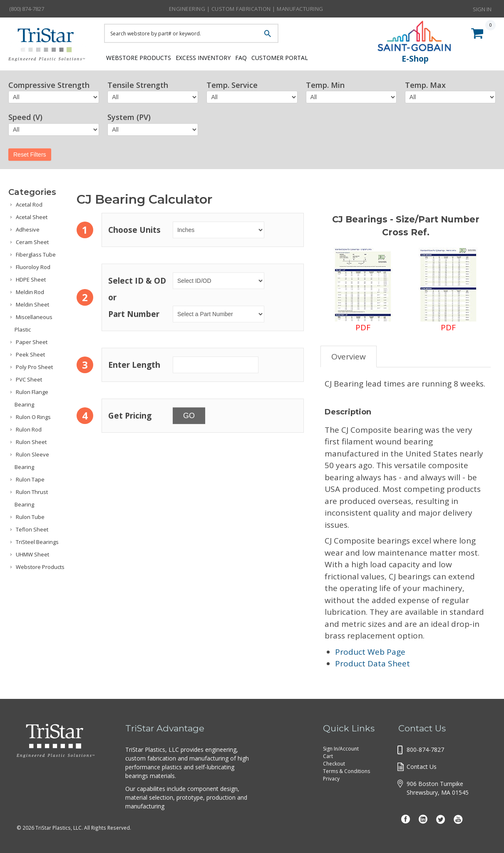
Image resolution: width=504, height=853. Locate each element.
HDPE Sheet (31, 279)
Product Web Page (370, 652)
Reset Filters (30, 155)
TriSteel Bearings (37, 542)
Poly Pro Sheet (34, 367)
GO (189, 416)
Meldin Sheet (32, 304)
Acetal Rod (29, 205)
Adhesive (28, 229)
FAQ (255, 57)
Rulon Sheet (31, 442)
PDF (363, 290)
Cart (328, 756)
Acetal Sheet (32, 217)
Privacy (331, 779)
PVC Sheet (29, 379)
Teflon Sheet (32, 529)
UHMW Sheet (32, 554)
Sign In (482, 8)
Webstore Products (136, 57)
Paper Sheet (32, 342)
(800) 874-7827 (27, 9)
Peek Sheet (30, 354)
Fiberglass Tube (36, 254)
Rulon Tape (30, 479)
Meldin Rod (30, 292)
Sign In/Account (341, 749)
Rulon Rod (29, 429)
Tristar (50, 47)
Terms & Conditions (346, 771)
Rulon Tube (30, 517)
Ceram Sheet (32, 242)
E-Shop (415, 59)
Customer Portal (302, 57)
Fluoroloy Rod (33, 267)
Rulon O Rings (33, 417)
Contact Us (422, 767)
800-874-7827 (425, 749)
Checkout (334, 764)
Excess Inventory (209, 57)
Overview (349, 357)
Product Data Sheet (372, 663)
